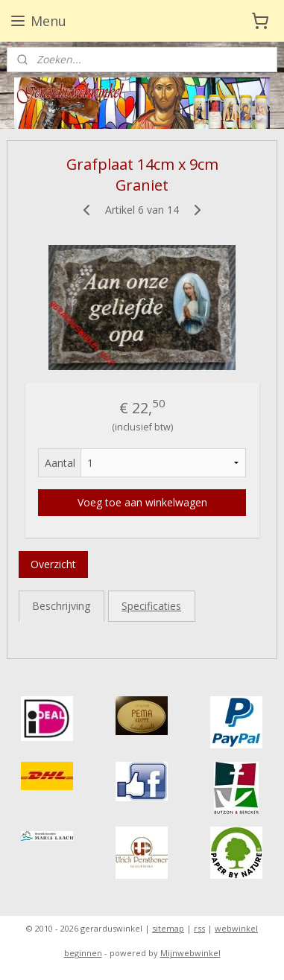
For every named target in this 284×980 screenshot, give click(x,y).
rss (199, 928)
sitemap (168, 928)
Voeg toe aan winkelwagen (142, 502)
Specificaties (151, 606)
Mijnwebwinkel (190, 953)
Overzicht (53, 564)
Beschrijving (61, 606)
